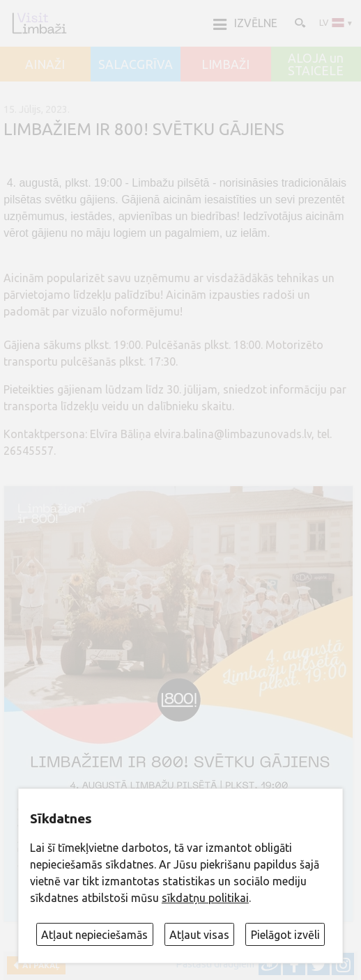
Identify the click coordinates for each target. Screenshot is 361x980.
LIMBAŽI (225, 65)
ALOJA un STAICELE (316, 64)
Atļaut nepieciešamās (94, 935)
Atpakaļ (39, 965)
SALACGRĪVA (136, 65)
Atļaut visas (199, 935)
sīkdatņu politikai (205, 898)
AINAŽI (45, 65)
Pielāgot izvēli (285, 935)
